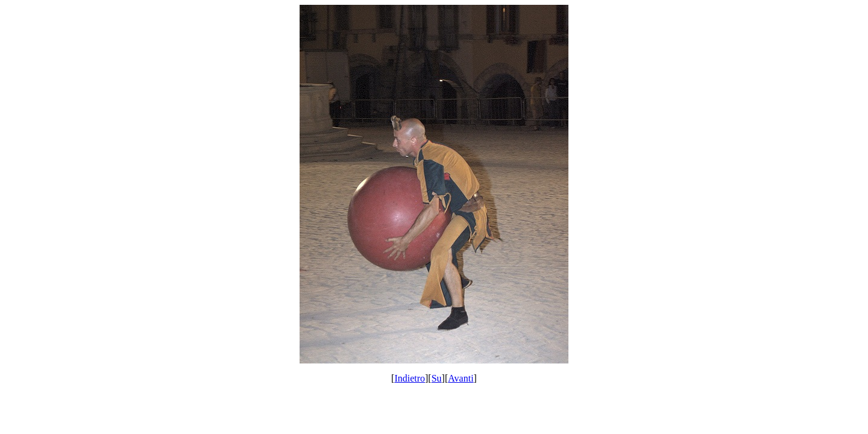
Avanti (461, 378)
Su (437, 378)
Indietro (410, 378)
